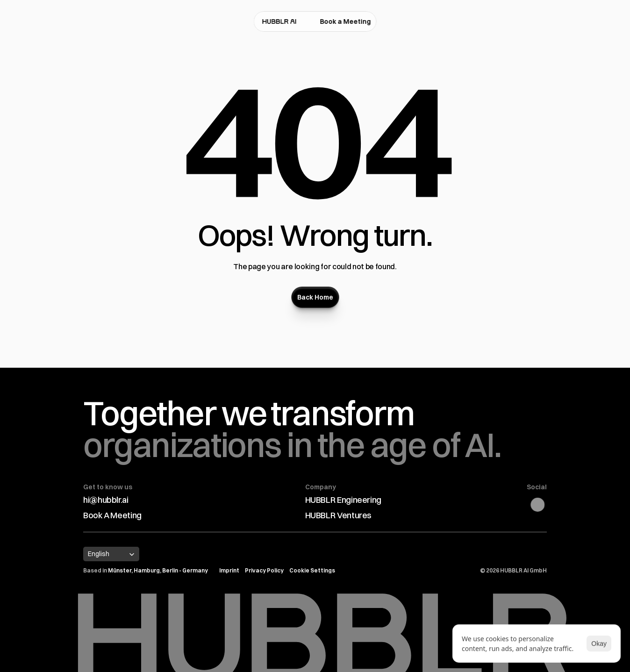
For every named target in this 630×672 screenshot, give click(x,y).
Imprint (229, 570)
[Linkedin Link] (542, 505)
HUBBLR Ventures (339, 515)
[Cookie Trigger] (312, 571)
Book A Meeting (112, 515)
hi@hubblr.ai (106, 500)
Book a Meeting (346, 21)
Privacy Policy (264, 570)
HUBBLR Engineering (344, 500)
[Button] (315, 297)
